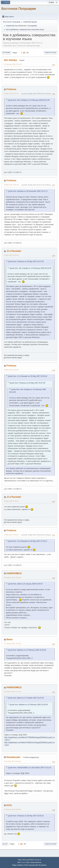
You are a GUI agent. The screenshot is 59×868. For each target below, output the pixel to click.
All (27, 53)
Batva (9, 639)
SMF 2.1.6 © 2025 (23, 862)
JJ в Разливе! (14, 251)
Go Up (5, 844)
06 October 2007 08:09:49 (13, 578)
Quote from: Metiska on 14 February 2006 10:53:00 (27, 650)
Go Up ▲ (38, 860)
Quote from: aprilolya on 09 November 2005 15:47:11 (28, 191)
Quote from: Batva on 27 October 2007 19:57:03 (26, 698)
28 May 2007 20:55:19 (11, 185)
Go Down (6, 53)
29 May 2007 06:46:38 (11, 370)
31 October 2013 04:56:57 (13, 809)
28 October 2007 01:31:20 (13, 692)
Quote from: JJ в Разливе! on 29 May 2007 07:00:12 (28, 541)
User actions (50, 53)
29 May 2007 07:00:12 (11, 501)
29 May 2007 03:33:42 (11, 255)
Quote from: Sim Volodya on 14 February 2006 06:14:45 (29, 100)
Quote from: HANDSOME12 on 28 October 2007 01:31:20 (29, 768)
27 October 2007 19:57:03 (13, 644)
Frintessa (11, 89)
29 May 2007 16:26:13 (11, 535)
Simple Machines (36, 862)
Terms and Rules (28, 860)
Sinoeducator (13, 757)
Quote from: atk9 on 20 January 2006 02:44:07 (25, 584)
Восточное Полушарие (19, 9)
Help (20, 860)
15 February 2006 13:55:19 (13, 64)
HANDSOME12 (14, 573)
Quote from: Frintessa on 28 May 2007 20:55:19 (26, 816)
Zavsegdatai (32, 26)
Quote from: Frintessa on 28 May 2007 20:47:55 (26, 261)
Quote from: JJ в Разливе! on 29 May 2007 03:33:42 (28, 376)
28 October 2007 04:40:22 (13, 761)
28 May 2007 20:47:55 (11, 94)
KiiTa (9, 805)
